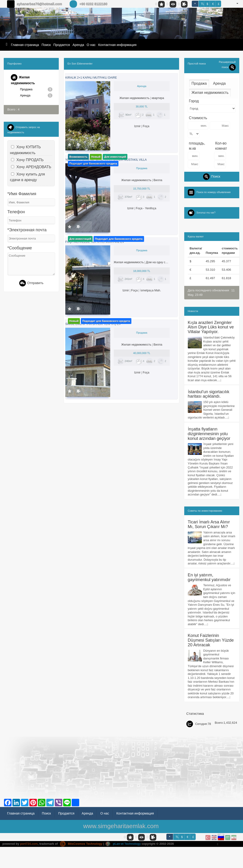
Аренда (78, 45)
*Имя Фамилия (22, 194)
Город (194, 101)
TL (203, 4)
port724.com (29, 853)
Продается (62, 45)
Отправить (31, 284)
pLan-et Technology (124, 853)
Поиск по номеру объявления (215, 192)
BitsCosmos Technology (82, 853)
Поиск (46, 45)
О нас (91, 45)
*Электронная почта (27, 231)
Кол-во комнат (221, 146)
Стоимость (198, 118)
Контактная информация (117, 45)
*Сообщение (20, 248)
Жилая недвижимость (23, 80)
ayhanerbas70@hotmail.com (39, 4)
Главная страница (25, 45)
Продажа (36, 89)
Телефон (16, 213)
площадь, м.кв (197, 146)
